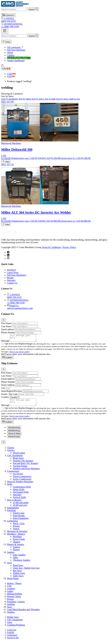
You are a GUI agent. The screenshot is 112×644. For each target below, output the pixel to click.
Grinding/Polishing (16, 628)
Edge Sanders (19, 557)
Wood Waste (13, 581)
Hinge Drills (19, 492)
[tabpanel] (56, 516)
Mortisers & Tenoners (17, 534)
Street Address (8, 386)
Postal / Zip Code (9, 395)
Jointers (16, 550)
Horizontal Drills (21, 495)
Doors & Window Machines (20, 484)
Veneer (16, 531)
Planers (16, 552)
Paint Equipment (21, 521)
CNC (9, 589)
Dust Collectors (14, 503)
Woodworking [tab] (14, 430)
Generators (12, 638)
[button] (7, 96)
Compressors (13, 474)
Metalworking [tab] (14, 433)
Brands (10, 278)
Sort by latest (25, 99)
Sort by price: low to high (44, 99)
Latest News (13, 272)
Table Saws (18, 578)
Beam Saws (18, 461)
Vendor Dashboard (16, 61)
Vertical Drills (19, 500)
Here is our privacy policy (20, 353)
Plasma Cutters (14, 599)
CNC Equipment (15, 458)
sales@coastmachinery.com (59, 307)
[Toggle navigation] (5, 31)
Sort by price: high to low (68, 99)
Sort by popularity (10, 99)
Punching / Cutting (16, 604)
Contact (11, 55)
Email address (8, 329)
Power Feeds (19, 542)
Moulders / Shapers (16, 537)
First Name (6, 323)
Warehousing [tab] (14, 439)
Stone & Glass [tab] (14, 436)
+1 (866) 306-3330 (56, 25)
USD (11, 76)
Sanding (11, 607)
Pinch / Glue (19, 526)
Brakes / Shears (14, 586)
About (10, 53)
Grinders (11, 591)
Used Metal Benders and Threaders (23, 612)
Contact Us (12, 283)
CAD (6, 69)
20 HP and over (20, 508)
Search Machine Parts (19, 58)
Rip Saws (17, 573)
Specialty (17, 497)
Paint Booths (19, 518)
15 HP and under (21, 505)
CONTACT (8, 15)
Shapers (17, 544)
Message (5, 342)
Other (15, 560)
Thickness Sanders (22, 563)
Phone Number (8, 332)
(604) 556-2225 (56, 20)
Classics (11, 453)
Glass (10, 625)
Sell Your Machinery (17, 275)
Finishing (11, 513)
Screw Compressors (22, 482)
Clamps (11, 450)
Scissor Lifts (13, 640)
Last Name (6, 326)
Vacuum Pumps (20, 469)
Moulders (17, 539)
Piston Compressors (22, 479)
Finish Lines (19, 516)
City (3, 389)
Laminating (12, 523)
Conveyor (12, 632)
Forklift (11, 635)
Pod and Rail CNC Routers (25, 466)
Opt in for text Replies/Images (19, 345)
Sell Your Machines (16, 50)
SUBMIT (7, 359)
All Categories (15, 47)
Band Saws (18, 568)
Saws (9, 565)
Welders (11, 615)
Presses (16, 529)
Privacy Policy (69, 247)
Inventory (12, 270)
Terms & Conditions (51, 247)
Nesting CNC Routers (23, 463)
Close (6, 42)
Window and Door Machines (26, 471)
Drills (10, 487)
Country (5, 398)
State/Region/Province (12, 392)
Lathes (10, 594)
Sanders (11, 555)
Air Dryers (18, 476)
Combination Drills (22, 489)
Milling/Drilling (15, 596)
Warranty (11, 280)
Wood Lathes (19, 455)
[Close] (3, 320)
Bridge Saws (13, 620)
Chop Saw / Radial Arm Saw (26, 571)
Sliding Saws (19, 576)
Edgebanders (13, 510)
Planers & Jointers (16, 547)
